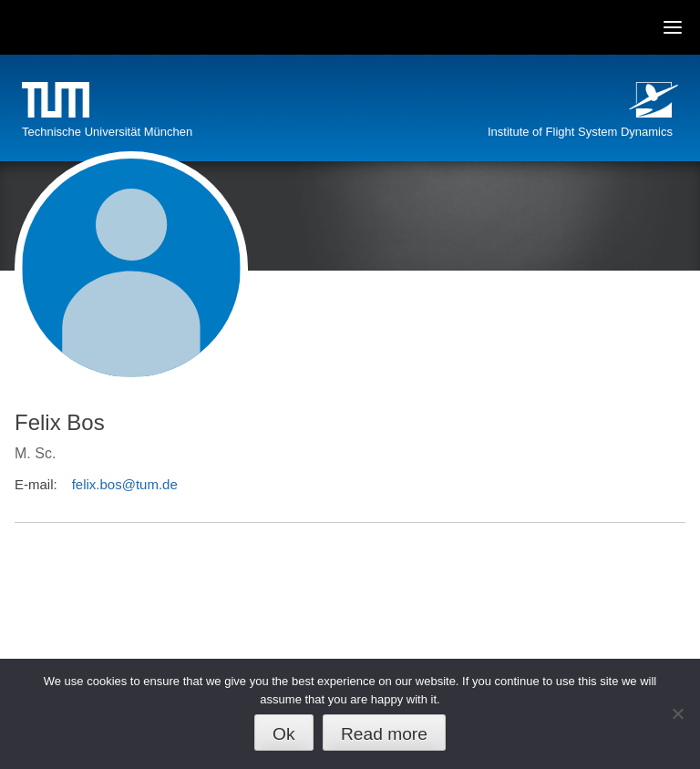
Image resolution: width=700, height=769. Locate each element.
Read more (384, 734)
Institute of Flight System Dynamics (580, 132)
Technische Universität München (107, 132)
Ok (284, 734)
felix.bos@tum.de (125, 484)
